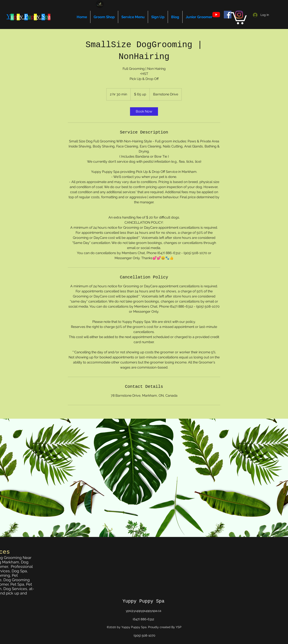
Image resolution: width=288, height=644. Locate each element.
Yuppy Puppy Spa (143, 601)
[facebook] (228, 15)
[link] (144, 111)
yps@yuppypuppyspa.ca (143, 611)
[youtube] (216, 15)
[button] (239, 18)
